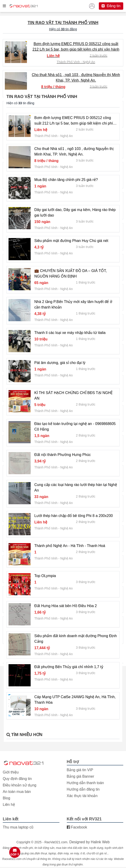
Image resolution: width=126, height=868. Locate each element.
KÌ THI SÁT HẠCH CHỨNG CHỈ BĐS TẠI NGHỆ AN (73, 396)
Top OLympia (45, 576)
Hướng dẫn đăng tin (83, 789)
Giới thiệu (11, 772)
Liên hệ (9, 805)
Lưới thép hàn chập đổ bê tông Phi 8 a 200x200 (74, 516)
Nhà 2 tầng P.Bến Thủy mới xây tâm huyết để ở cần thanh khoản (73, 304)
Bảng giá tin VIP (80, 770)
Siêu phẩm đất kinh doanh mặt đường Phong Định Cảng (76, 639)
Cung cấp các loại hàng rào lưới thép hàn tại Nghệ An (76, 487)
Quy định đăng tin (17, 779)
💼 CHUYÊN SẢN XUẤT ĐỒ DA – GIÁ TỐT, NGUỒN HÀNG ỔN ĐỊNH (70, 274)
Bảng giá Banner (81, 776)
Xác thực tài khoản (82, 796)
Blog (6, 798)
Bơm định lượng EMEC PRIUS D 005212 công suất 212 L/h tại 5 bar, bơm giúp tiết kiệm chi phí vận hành (76, 47)
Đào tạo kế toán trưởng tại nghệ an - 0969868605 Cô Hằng (75, 426)
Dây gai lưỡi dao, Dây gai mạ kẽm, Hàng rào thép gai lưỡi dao (75, 212)
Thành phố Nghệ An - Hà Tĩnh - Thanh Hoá (70, 546)
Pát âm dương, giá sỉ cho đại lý (60, 363)
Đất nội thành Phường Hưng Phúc (63, 455)
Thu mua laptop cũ (18, 827)
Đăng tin (111, 6)
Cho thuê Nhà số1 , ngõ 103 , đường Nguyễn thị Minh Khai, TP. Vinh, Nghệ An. (76, 78)
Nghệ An (89, 62)
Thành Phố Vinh (68, 62)
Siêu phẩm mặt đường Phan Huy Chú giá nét (71, 241)
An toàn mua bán (17, 792)
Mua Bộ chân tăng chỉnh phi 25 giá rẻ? (66, 180)
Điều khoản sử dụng (20, 785)
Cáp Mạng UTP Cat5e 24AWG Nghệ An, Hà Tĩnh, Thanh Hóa (75, 700)
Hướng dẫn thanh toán (85, 783)
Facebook (77, 827)
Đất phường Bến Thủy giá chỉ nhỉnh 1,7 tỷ (69, 667)
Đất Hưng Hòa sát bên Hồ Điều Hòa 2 (66, 606)
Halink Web (100, 842)
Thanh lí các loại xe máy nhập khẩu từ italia (70, 333)
